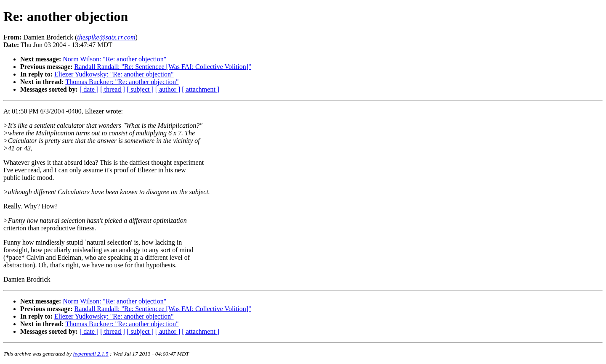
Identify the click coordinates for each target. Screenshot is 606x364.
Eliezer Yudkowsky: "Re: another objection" (114, 74)
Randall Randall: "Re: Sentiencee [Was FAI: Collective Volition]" (163, 67)
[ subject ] (140, 89)
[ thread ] (113, 89)
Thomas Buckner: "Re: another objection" (122, 82)
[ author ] (168, 89)
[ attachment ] (201, 89)
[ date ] (89, 89)
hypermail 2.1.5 (91, 354)
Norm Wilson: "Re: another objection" (114, 59)
